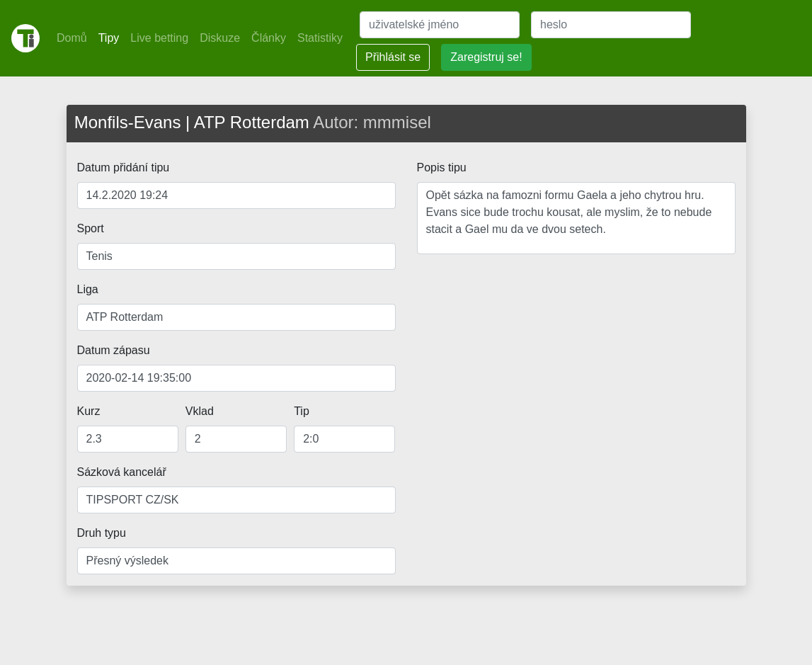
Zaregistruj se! (486, 57)
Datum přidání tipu (124, 167)
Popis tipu (442, 167)
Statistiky (320, 38)
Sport (91, 228)
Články (269, 38)
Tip (302, 411)
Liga (88, 289)
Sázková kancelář (122, 472)
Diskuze (220, 38)
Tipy (109, 38)
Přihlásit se (393, 57)
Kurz (89, 411)
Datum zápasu (114, 350)
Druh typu (102, 533)
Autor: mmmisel (372, 122)
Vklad (200, 411)
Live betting (159, 38)
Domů (72, 38)
